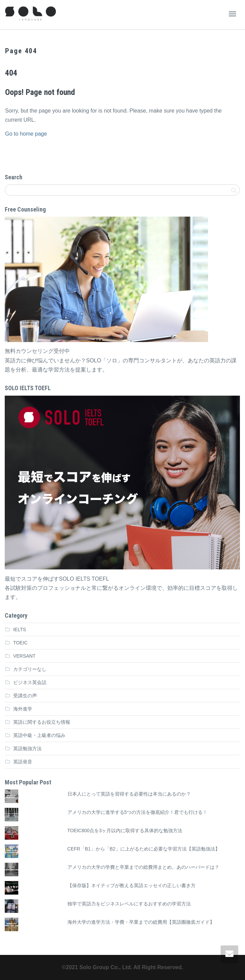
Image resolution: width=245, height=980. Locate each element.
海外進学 (23, 709)
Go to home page (26, 134)
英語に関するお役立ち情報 (42, 722)
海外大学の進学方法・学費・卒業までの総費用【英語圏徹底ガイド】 (141, 922)
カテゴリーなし (30, 669)
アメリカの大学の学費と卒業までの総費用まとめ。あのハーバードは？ (143, 867)
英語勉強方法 (27, 748)
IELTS (20, 629)
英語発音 (23, 762)
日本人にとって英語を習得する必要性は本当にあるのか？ (129, 794)
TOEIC (20, 643)
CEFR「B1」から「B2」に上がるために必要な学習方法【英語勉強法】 (144, 849)
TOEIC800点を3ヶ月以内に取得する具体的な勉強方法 (125, 831)
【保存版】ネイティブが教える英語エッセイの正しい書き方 (131, 885)
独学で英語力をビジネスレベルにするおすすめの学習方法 (129, 904)
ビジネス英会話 (30, 682)
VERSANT (24, 656)
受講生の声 (25, 696)
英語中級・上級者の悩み (39, 735)
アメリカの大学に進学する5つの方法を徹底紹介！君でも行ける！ (138, 812)
